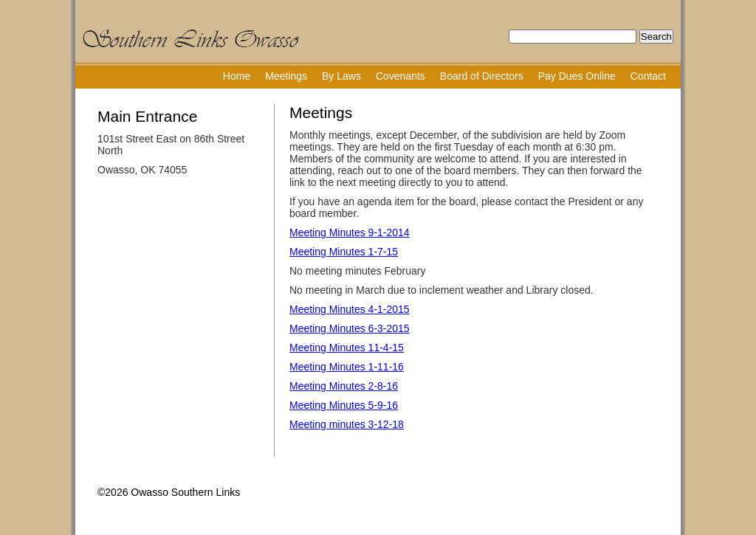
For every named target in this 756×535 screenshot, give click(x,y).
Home (237, 76)
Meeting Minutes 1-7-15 (344, 252)
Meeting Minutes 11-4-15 (347, 348)
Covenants (401, 76)
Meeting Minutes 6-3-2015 (350, 328)
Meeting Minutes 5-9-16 (344, 405)
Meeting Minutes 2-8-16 (344, 386)
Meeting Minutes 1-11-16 (347, 367)
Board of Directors (482, 76)
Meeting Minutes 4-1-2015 (350, 309)
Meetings (286, 76)
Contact (648, 76)
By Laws (341, 76)
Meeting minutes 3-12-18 (347, 424)
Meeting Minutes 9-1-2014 (350, 232)
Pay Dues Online (577, 76)
